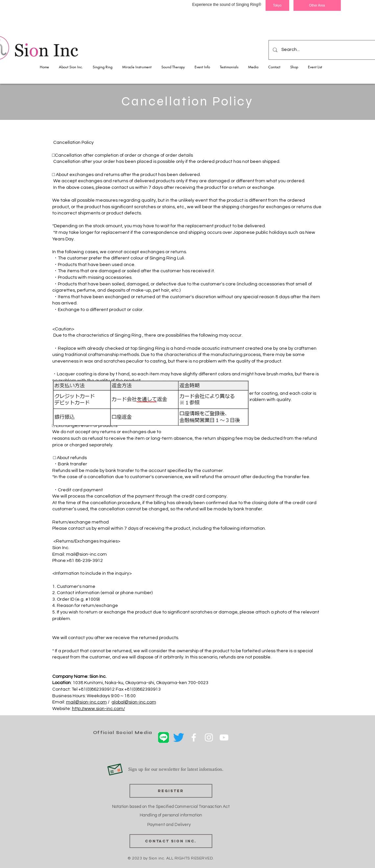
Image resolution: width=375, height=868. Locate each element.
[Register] (171, 791)
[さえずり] (179, 737)
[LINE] (164, 737)
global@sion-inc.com (134, 702)
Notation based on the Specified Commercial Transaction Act (171, 807)
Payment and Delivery (169, 825)
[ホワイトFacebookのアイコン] (194, 737)
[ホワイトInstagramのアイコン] (209, 737)
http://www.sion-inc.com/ (98, 709)
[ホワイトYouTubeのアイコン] (224, 737)
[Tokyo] (277, 5)
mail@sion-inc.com (86, 554)
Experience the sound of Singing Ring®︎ (227, 5)
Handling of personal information (171, 815)
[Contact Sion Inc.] (171, 841)
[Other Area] (317, 5)
